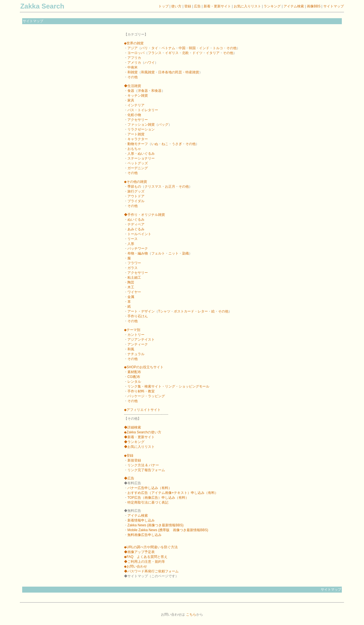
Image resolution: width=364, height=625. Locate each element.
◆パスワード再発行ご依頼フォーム (151, 571)
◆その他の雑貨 (136, 182)
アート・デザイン (141, 311)
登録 (188, 6)
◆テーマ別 (132, 330)
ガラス (133, 268)
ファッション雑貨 (141, 125)
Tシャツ (164, 311)
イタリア (213, 53)
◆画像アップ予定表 (139, 552)
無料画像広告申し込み (144, 535)
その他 (231, 48)
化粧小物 (134, 115)
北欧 (185, 53)
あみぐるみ (136, 229)
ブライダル (136, 201)
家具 (131, 100)
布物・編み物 (138, 253)
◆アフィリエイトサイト (142, 410)
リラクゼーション (141, 129)
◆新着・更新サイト (139, 437)
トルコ (218, 48)
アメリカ (134, 63)
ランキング (272, 6)
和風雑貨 (148, 72)
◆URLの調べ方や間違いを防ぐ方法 (151, 547)
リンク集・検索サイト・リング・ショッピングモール (168, 386)
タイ (155, 48)
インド (204, 48)
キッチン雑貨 (138, 96)
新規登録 (134, 460)
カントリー (136, 335)
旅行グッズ (136, 191)
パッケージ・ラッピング (146, 396)
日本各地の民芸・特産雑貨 (179, 72)
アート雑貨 (136, 134)
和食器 (156, 91)
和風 (131, 349)
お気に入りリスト (247, 6)
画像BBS (314, 6)
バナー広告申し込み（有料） (150, 488)
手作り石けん (138, 316)
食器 (131, 91)
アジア (133, 48)
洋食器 (143, 91)
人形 (131, 244)
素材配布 (134, 372)
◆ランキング (134, 442)
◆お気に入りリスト (139, 447)
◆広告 (129, 478)
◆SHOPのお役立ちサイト (144, 367)
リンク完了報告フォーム (146, 470)
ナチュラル (136, 354)
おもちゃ (134, 149)
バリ (144, 48)
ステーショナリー (141, 158)
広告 (197, 6)
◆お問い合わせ (136, 566)
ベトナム (168, 48)
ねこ (165, 144)
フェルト (158, 253)
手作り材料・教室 (141, 391)
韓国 (192, 48)
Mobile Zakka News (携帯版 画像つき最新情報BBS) (168, 530)
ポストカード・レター (191, 311)
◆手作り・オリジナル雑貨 (144, 215)
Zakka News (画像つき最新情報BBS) (155, 525)
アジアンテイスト (141, 340)
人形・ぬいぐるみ (141, 154)
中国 (182, 48)
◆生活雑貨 (133, 86)
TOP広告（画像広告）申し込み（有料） (158, 498)
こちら (191, 614)
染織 (185, 253)
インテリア (136, 105)
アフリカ (134, 58)
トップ (164, 6)
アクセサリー (138, 120)
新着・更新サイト (217, 6)
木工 (131, 287)
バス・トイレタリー (143, 110)
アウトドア (136, 196)
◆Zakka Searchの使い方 (143, 432)
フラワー (134, 263)
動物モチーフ (138, 144)
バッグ (163, 125)
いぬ (155, 144)
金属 (131, 297)
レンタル (134, 382)
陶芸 (131, 282)
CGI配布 (134, 377)
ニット (173, 253)
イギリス (172, 53)
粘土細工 (134, 278)
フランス (155, 53)
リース (133, 239)
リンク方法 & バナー (143, 465)
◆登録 (129, 456)
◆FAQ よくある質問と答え (146, 557)
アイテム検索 (294, 6)
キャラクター (138, 139)
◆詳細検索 (133, 427)
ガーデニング (138, 168)
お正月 (170, 187)
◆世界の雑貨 (134, 43)
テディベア (136, 224)
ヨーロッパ (136, 53)
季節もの (134, 187)
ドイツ (197, 53)
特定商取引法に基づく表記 (148, 502)
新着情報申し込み (141, 520)
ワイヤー (134, 292)
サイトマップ (334, 6)
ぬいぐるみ (136, 220)
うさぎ (177, 144)
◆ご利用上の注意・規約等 (144, 562)
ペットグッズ (138, 163)
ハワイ (150, 63)
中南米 (133, 67)
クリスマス (153, 187)
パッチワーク (138, 249)
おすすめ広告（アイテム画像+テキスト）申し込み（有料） (173, 493)
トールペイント (139, 234)
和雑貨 (133, 72)
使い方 (176, 6)
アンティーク (138, 344)
